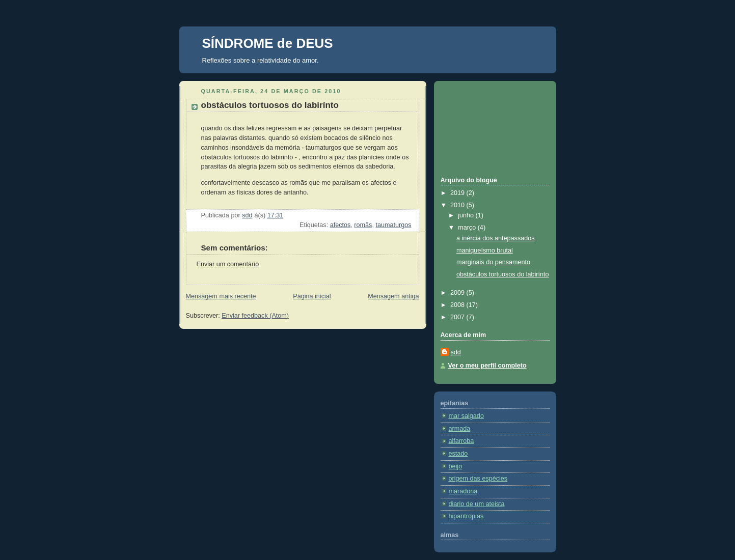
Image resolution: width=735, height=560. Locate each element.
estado (458, 454)
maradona (463, 491)
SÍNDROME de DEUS (268, 43)
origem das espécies (478, 479)
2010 (458, 205)
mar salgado (466, 416)
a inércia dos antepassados (496, 238)
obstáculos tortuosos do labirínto (503, 274)
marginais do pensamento (493, 262)
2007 (458, 317)
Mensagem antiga (393, 296)
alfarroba (461, 441)
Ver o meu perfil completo (487, 366)
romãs (363, 225)
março (468, 228)
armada (460, 429)
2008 (458, 305)
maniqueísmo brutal (485, 250)
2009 (458, 293)
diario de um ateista (477, 504)
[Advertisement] (486, 127)
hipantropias (466, 516)
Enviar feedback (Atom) (255, 316)
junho (467, 215)
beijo (456, 466)
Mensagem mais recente (221, 296)
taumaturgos (393, 225)
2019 (458, 193)
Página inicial (312, 296)
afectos (341, 225)
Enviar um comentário (228, 264)
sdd (456, 352)
